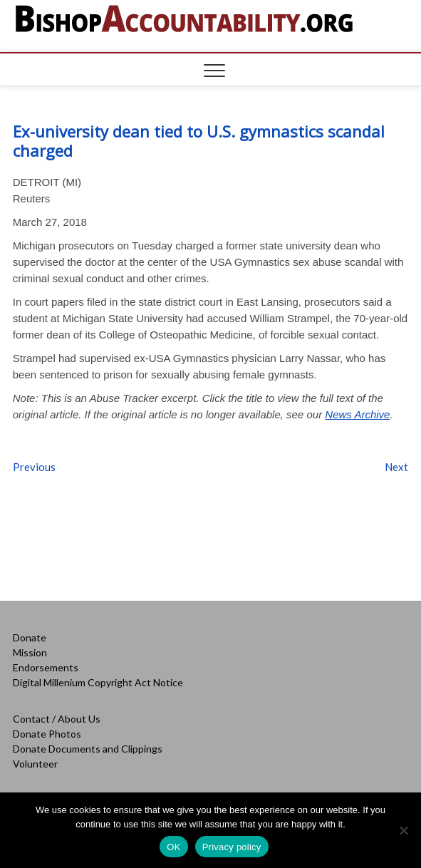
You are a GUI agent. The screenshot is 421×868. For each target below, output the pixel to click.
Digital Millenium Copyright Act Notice (98, 682)
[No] (403, 830)
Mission (30, 652)
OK (173, 847)
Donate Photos (47, 734)
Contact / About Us (57, 719)
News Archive (357, 414)
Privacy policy (232, 847)
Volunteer (35, 764)
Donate (30, 637)
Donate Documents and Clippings (88, 749)
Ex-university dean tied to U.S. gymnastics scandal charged (199, 141)
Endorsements (46, 667)
